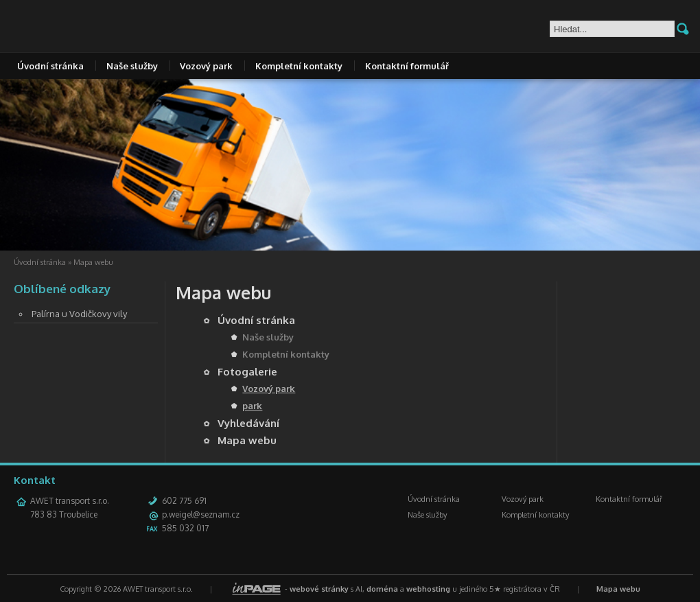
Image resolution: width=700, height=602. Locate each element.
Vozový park (206, 66)
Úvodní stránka (50, 66)
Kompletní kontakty (299, 66)
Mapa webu (247, 440)
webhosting (428, 589)
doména (382, 589)
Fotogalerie (247, 372)
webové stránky (319, 589)
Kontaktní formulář (407, 66)
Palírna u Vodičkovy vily (79, 314)
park (252, 406)
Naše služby (132, 66)
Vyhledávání (248, 423)
